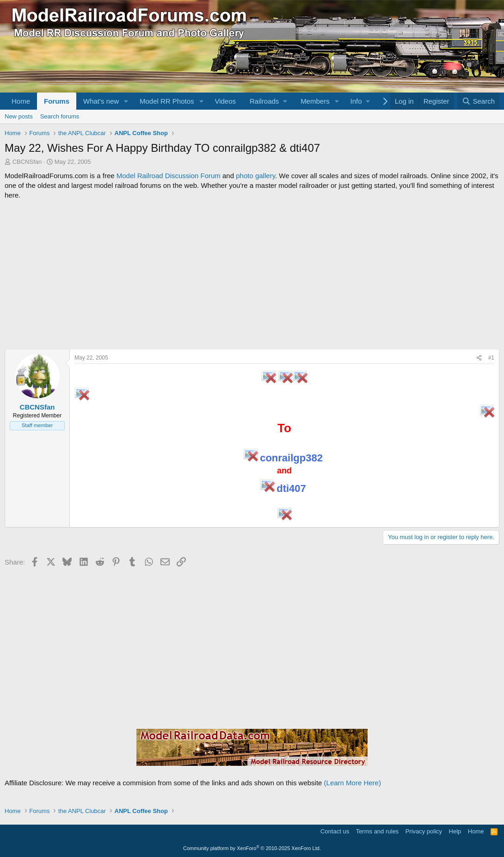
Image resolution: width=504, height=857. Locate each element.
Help (455, 831)
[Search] (478, 101)
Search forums (60, 116)
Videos (225, 101)
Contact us (335, 831)
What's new (101, 101)
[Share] (479, 358)
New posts (19, 116)
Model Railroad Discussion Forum (169, 176)
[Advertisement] (252, 274)
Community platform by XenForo (252, 848)
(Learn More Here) (353, 783)
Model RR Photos (167, 101)
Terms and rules (377, 831)
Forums (57, 101)
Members (315, 101)
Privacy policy (424, 831)
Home (21, 101)
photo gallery (255, 176)
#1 (491, 358)
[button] (126, 101)
